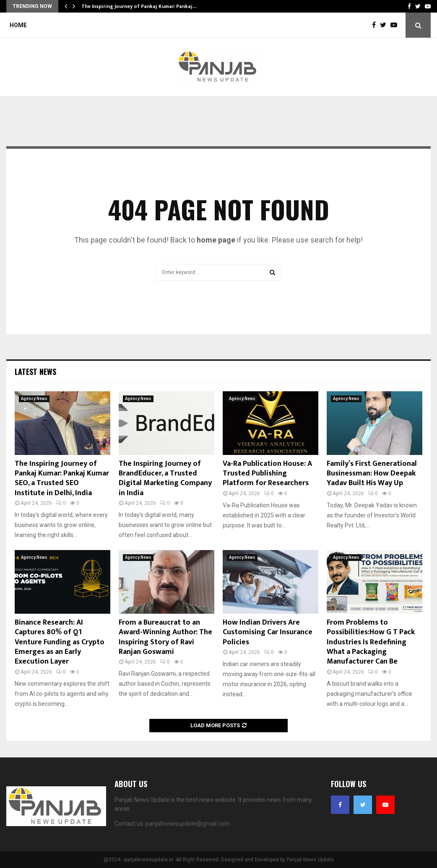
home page (216, 240)
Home (18, 25)
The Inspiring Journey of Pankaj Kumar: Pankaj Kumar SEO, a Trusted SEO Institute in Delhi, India (62, 478)
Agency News (34, 399)
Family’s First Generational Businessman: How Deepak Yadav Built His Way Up (372, 474)
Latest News (35, 372)
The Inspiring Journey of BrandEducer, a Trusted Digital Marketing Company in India (165, 478)
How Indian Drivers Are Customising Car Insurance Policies (268, 632)
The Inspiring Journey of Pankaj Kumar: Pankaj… (139, 6)
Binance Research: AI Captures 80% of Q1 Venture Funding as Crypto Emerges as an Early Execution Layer (60, 642)
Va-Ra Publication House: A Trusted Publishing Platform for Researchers (267, 474)
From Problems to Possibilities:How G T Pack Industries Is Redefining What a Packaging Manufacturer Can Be (371, 642)
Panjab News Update (310, 860)
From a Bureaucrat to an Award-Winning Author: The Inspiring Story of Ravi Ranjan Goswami (165, 637)
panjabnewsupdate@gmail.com (188, 824)
